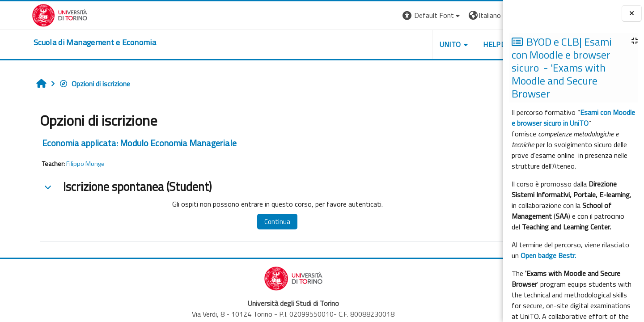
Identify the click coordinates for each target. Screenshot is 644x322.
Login (488, 15)
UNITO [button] (398, 44)
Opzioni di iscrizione (67, 84)
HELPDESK (449, 44)
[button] (380, 15)
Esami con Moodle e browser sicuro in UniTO (573, 118)
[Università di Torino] (28, 14)
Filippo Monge (58, 164)
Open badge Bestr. (548, 255)
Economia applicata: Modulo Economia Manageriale (112, 143)
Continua (243, 222)
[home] (63, 42)
